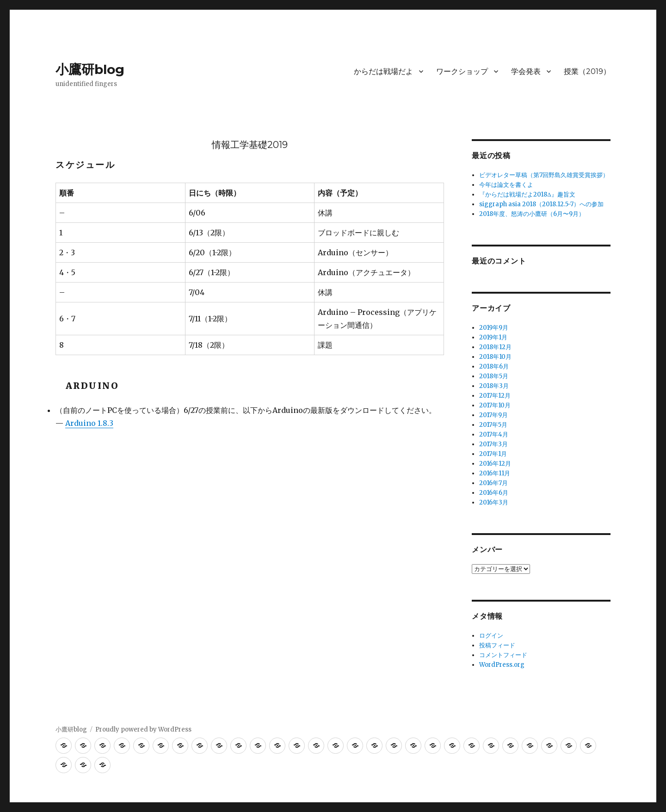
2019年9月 (494, 328)
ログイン (491, 636)
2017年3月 (493, 444)
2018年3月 (494, 386)
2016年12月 (495, 464)
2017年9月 (493, 415)
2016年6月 (494, 493)
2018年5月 (494, 376)
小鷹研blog (90, 69)
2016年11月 (495, 473)
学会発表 (526, 71)
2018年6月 (494, 366)
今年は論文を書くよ (506, 185)
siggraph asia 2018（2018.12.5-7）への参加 (541, 204)
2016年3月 (494, 502)
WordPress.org (502, 665)
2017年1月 (493, 454)
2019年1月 (493, 337)
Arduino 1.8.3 (89, 423)
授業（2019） (587, 71)
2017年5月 (493, 425)
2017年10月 (495, 405)
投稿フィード (497, 645)
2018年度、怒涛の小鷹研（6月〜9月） (532, 214)
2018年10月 (495, 357)
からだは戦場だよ (383, 71)
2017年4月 (494, 434)
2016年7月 (493, 483)
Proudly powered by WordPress (143, 729)
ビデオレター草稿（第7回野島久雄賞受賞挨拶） (544, 175)
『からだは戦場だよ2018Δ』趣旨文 (527, 194)
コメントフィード (503, 655)
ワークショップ (462, 71)
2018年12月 (495, 347)
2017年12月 (495, 396)
